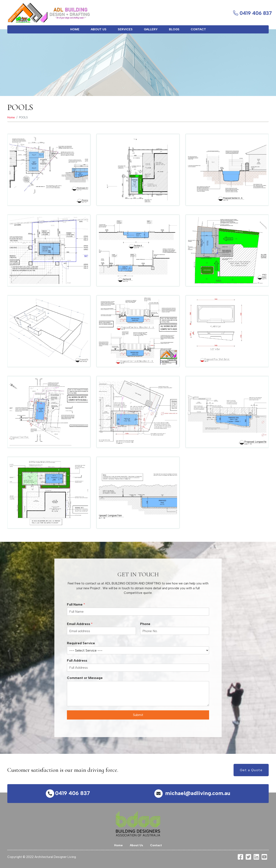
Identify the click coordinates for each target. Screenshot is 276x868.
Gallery (151, 29)
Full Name (76, 604)
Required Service (81, 643)
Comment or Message (85, 678)
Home (75, 29)
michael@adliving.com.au (192, 793)
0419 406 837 (68, 793)
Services (125, 29)
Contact (198, 29)
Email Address (80, 624)
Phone (145, 624)
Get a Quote (251, 770)
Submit (138, 715)
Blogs (174, 29)
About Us (99, 29)
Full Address (77, 660)
